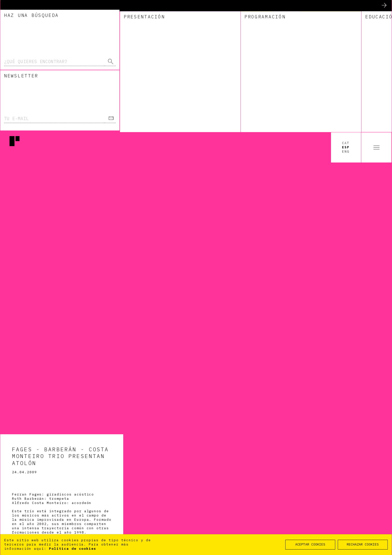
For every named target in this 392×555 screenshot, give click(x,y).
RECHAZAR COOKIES (363, 544)
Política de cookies (73, 549)
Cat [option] (346, 11)
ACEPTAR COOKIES (310, 544)
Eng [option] (346, 19)
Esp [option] (346, 15)
